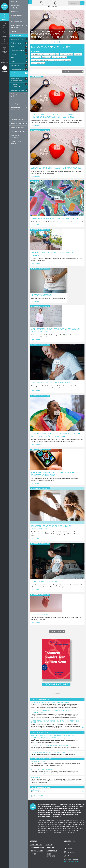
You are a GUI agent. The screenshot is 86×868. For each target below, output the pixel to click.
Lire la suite (36, 125)
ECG (12, 58)
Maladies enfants (5, 36)
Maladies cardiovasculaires (17, 74)
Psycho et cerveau (17, 120)
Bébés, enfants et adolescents (17, 27)
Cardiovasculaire (17, 35)
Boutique (54, 6)
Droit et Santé (5, 52)
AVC (12, 47)
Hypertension (15, 65)
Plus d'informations (44, 836)
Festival (5, 72)
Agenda (46, 3)
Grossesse (15, 100)
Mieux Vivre (5, 62)
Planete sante (5, 7)
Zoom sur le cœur (39, 614)
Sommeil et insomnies (15, 136)
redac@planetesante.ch (72, 861)
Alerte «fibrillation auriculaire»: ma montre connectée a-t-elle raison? (52, 474)
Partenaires (61, 3)
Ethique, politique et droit (18, 95)
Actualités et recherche (15, 7)
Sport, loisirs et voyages (16, 142)
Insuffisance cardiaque (40, 762)
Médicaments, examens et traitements (16, 110)
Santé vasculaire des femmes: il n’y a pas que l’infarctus (52, 254)
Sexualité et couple (18, 131)
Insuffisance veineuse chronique (43, 770)
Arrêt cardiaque (16, 43)
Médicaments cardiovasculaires (17, 80)
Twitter (68, 849)
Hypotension (35, 777)
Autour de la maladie (18, 22)
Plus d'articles (56, 631)
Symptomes (5, 44)
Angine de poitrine (17, 39)
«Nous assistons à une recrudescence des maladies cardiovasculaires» (56, 330)
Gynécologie (15, 104)
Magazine (5, 19)
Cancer (13, 32)
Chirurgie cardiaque (17, 50)
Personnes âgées (17, 116)
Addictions (15, 12)
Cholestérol (15, 54)
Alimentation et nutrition (16, 17)
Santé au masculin (17, 123)
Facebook (69, 845)
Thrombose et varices (18, 90)
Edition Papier (16, 2)
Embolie (14, 62)
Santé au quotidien (17, 127)
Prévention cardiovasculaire (16, 85)
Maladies (5, 27)
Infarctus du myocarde (18, 69)
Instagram (69, 852)
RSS (67, 856)
